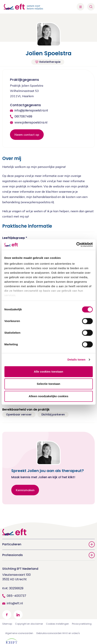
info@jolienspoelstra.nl (31, 110)
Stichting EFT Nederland (20, 569)
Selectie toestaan (48, 384)
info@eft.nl (15, 603)
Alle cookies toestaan (49, 372)
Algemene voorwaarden (19, 633)
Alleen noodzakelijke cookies (48, 396)
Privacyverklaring (82, 624)
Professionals (48, 555)
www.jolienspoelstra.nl (31, 122)
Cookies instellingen (57, 624)
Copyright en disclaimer (29, 624)
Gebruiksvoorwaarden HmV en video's (58, 633)
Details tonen (76, 360)
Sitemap (7, 624)
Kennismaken (25, 490)
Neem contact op (27, 135)
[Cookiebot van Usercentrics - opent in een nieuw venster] (76, 245)
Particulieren (48, 544)
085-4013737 (16, 596)
